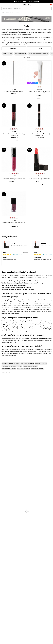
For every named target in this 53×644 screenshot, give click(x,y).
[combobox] (14, 48)
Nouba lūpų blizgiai (21, 54)
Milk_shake (3, 384)
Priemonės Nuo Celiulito (7, 487)
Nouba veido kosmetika (27, 363)
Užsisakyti (6, 609)
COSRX (2, 410)
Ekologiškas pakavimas (8, 530)
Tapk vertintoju (6, 572)
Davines (2, 382)
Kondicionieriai (4, 465)
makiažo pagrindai (11, 355)
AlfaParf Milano (4, 447)
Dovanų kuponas (6, 597)
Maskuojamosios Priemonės (8, 498)
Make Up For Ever (5, 455)
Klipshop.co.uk (6, 585)
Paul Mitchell (4, 453)
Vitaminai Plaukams (5, 510)
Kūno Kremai (4, 481)
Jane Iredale (3, 396)
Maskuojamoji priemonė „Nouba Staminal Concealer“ (18, 289)
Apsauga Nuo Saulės (6, 491)
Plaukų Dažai (4, 477)
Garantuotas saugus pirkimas (9, 532)
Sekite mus (5, 627)
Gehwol (2, 416)
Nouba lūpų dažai (8, 54)
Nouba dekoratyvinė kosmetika (11, 363)
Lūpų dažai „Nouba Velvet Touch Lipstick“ (14, 285)
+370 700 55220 (6, 617)
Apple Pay (4, 543)
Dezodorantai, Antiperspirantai (9, 489)
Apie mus (4, 554)
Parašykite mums (6, 620)
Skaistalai (3, 506)
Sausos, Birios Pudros (6, 500)
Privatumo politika (7, 541)
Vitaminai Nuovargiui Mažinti (8, 514)
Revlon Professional (5, 431)
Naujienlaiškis (5, 599)
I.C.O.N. (2, 398)
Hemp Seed (3, 449)
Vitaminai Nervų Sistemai (7, 520)
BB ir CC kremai (4, 502)
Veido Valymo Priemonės (7, 485)
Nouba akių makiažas (41, 363)
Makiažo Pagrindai (5, 494)
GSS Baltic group (7, 581)
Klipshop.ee (5, 587)
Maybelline (3, 400)
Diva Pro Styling (5, 427)
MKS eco (3, 435)
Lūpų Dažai (3, 508)
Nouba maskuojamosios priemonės (38, 54)
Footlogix (3, 439)
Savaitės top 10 (6, 574)
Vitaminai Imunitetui (6, 522)
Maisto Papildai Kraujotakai (7, 524)
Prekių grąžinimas (6, 528)
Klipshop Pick (5, 578)
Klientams (5, 552)
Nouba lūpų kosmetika (24, 369)
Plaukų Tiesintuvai (5, 471)
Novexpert (3, 459)
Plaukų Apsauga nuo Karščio (8, 475)
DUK (3, 547)
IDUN (2, 451)
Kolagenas (3, 512)
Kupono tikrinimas (7, 564)
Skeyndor (3, 425)
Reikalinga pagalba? (7, 615)
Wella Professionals (5, 423)
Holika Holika (4, 443)
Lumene (2, 457)
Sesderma (3, 392)
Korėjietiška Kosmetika (6, 492)
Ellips (1, 420)
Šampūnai (3, 463)
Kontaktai (4, 556)
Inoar (1, 388)
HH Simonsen (4, 445)
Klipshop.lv (4, 583)
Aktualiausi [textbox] (13, 48)
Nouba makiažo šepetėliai (30, 366)
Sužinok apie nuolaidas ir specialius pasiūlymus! (14, 601)
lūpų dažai (17, 312)
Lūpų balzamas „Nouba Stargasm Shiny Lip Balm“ (17, 287)
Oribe (2, 433)
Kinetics (2, 437)
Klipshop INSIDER (7, 545)
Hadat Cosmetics (5, 429)
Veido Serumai (4, 483)
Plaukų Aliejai (4, 467)
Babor (2, 386)
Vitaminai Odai (4, 516)
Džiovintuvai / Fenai (5, 473)
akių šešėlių (15, 353)
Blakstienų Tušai (4, 504)
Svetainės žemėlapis (7, 549)
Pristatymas (5, 560)
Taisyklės (4, 539)
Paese (2, 418)
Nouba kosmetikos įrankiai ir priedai (12, 366)
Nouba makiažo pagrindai (9, 369)
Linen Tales (3, 408)
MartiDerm (3, 404)
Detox (2, 518)
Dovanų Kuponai (6, 562)
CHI (1, 441)
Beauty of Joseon (5, 402)
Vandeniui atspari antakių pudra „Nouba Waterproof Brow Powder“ (22, 283)
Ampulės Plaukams (5, 469)
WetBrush (3, 394)
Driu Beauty (3, 421)
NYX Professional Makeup (7, 412)
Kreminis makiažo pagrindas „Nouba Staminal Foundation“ (20, 281)
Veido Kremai (4, 479)
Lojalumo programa (7, 576)
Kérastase (3, 390)
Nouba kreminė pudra (37, 369)
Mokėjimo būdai (6, 558)
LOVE (24, 1)
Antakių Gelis (4, 496)
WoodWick (3, 406)
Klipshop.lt (5, 537)
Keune (2, 414)
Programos (5, 570)
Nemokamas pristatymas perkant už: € (13, 526)
